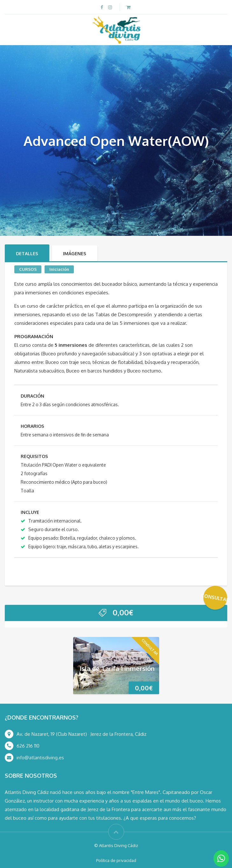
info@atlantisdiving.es (40, 758)
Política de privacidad (116, 860)
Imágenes (75, 253)
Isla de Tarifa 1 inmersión (117, 668)
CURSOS (28, 269)
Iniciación (59, 269)
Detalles (27, 253)
